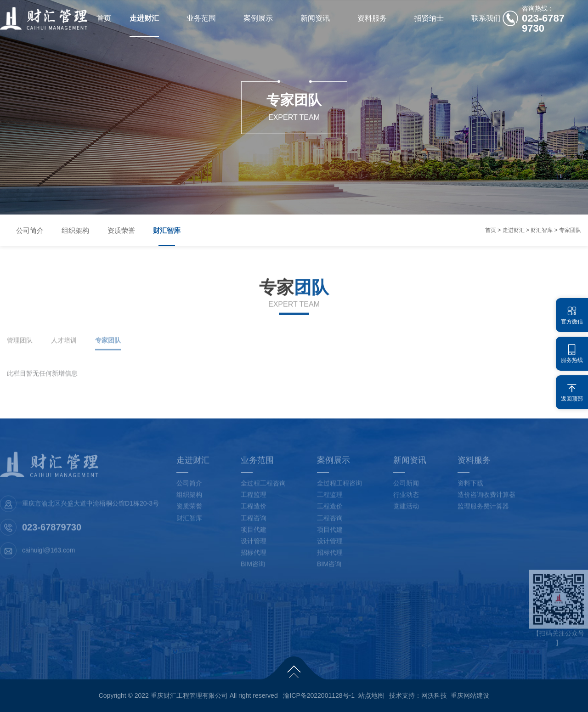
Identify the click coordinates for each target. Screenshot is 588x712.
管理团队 (20, 345)
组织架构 (76, 230)
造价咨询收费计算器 (486, 499)
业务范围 (201, 18)
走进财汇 (144, 18)
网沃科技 (434, 695)
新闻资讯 (315, 18)
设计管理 (254, 545)
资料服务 (372, 18)
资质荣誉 (122, 230)
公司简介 (30, 230)
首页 (104, 18)
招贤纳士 (429, 18)
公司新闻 (406, 487)
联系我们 (486, 18)
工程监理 (254, 499)
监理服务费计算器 (483, 510)
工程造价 (254, 510)
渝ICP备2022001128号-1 (319, 695)
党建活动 (406, 510)
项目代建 (254, 534)
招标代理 (254, 557)
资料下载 (470, 487)
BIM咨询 (253, 568)
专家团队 (570, 231)
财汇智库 (168, 230)
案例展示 (258, 18)
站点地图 (371, 695)
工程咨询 (254, 522)
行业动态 (406, 499)
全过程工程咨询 (263, 487)
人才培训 (64, 345)
